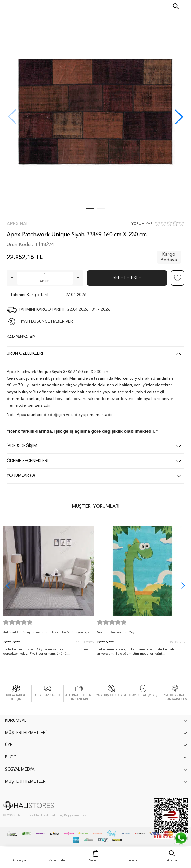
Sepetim (95, 860)
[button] (179, 117)
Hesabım (134, 860)
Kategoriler (57, 860)
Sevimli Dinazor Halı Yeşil (117, 632)
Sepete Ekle (127, 278)
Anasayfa (19, 860)
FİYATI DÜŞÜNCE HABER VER (46, 322)
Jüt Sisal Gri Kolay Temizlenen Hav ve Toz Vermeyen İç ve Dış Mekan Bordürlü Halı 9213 (47, 634)
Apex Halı (18, 224)
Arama (172, 860)
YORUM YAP (142, 224)
